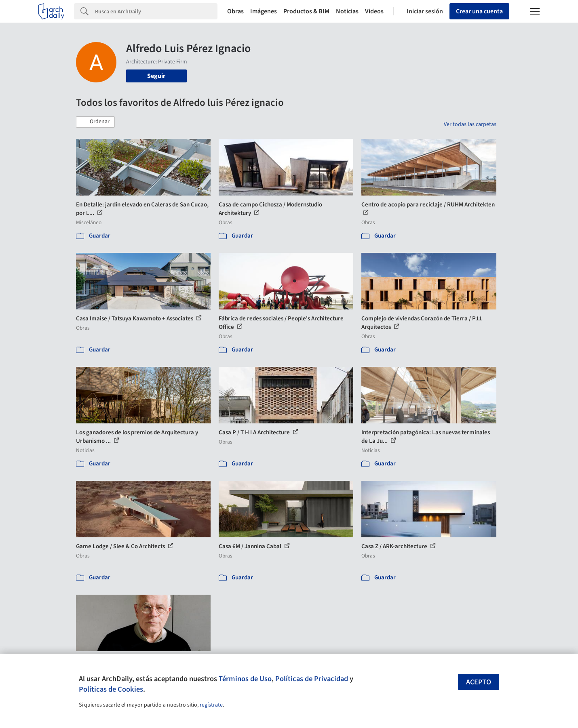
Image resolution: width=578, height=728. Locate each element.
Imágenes (264, 11)
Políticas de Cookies (111, 689)
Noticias (347, 11)
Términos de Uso (245, 679)
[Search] (156, 11)
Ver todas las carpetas (470, 124)
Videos (374, 11)
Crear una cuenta (479, 11)
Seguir (156, 76)
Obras (235, 11)
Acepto (479, 682)
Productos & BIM (306, 11)
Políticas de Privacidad (312, 679)
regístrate (211, 705)
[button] (95, 122)
